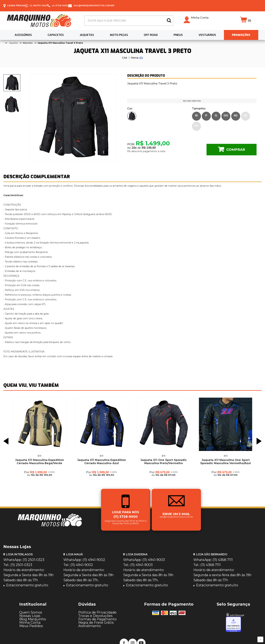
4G (236, 115)
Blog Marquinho (33, 619)
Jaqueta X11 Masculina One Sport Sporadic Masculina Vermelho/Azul (226, 462)
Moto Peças (119, 35)
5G (196, 126)
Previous (6, 441)
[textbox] (129, 21)
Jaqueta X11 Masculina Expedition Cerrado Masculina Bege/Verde (40, 462)
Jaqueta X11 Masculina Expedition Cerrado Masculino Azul (102, 462)
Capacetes (56, 35)
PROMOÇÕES (241, 35)
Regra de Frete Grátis (96, 623)
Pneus (178, 35)
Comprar (236, 150)
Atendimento (90, 626)
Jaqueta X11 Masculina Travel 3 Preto (60, 43)
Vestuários (207, 35)
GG (226, 115)
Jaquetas (87, 35)
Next (259, 441)
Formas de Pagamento (97, 619)
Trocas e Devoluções (95, 616)
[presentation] (12, 83)
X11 (141, 58)
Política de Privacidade (97, 612)
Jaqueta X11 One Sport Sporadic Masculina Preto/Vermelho (164, 462)
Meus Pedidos (31, 626)
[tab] (12, 83)
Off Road (151, 35)
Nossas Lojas (30, 616)
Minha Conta (200, 18)
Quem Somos (31, 612)
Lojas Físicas (16, 5)
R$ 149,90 (149, 148)
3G (245, 115)
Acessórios (23, 35)
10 (134, 148)
